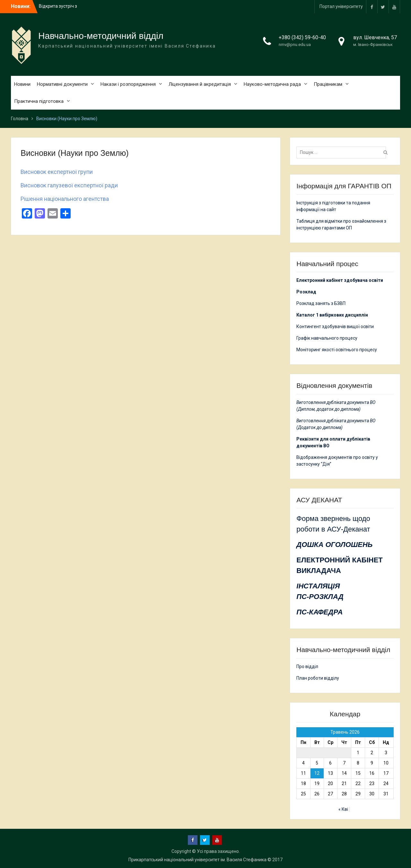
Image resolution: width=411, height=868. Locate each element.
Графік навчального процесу (327, 338)
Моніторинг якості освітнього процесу (337, 350)
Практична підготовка (39, 101)
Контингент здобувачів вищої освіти (335, 327)
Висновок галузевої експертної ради (69, 185)
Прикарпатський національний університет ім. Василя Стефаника (197, 860)
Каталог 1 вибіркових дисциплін (332, 315)
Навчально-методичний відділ (101, 36)
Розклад (306, 292)
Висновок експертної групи (57, 172)
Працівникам (328, 84)
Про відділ (307, 667)
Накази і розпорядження (128, 84)
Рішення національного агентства (65, 199)
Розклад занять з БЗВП (321, 303)
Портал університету (341, 6)
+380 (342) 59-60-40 (302, 37)
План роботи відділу (318, 678)
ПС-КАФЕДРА (319, 612)
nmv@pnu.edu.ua (295, 45)
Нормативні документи (62, 84)
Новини (22, 84)
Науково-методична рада (272, 84)
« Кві (343, 809)
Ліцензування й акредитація (200, 84)
